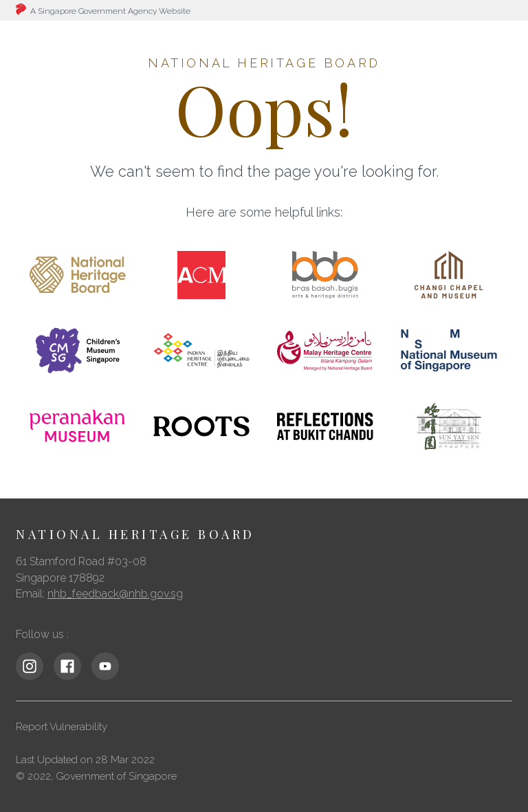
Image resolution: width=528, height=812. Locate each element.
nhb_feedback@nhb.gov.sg (115, 594)
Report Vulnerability (62, 727)
